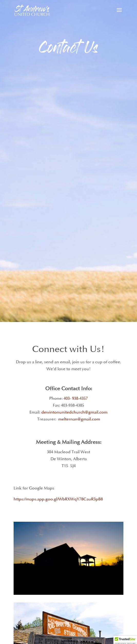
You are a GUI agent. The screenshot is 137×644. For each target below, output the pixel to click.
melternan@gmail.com (79, 419)
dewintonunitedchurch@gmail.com (74, 412)
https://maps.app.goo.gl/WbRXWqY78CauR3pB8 (58, 499)
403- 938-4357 (76, 398)
